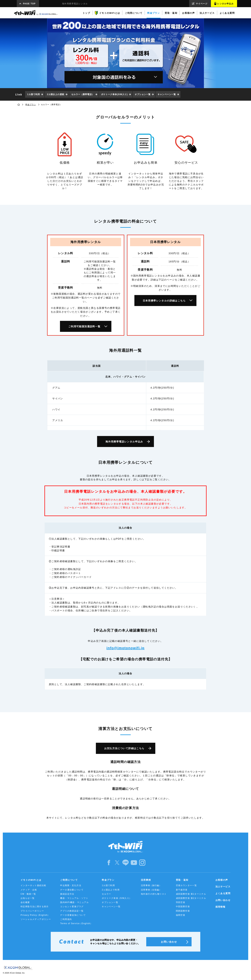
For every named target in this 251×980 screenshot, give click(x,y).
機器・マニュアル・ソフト (74, 898)
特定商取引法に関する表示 (35, 907)
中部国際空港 (183, 907)
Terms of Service (76, 924)
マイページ (202, 4)
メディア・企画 (29, 890)
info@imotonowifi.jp (125, 648)
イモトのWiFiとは (31, 880)
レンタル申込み (225, 4)
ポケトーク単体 (117, 898)
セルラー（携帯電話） (83, 94)
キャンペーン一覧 (167, 94)
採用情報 (220, 907)
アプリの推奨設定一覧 (72, 911)
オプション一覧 (143, 94)
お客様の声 (222, 880)
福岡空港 (181, 915)
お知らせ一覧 (28, 898)
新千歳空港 (182, 890)
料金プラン (31, 105)
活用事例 (146, 880)
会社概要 (25, 902)
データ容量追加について (73, 915)
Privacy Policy (35, 915)
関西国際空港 (183, 911)
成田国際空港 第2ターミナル (191, 898)
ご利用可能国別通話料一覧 (84, 326)
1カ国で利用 (34, 94)
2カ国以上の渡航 (56, 94)
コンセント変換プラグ (72, 907)
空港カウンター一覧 (186, 885)
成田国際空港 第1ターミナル (191, 894)
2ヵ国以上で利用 (111, 890)
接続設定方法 (67, 894)
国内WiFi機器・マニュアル (74, 902)
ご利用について (69, 880)
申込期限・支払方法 (71, 885)
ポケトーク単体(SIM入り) (114, 94)
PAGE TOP (29, 4)
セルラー (107, 894)
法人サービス (223, 887)
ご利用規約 (66, 919)
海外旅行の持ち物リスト (154, 894)
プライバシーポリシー (32, 911)
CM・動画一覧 (28, 894)
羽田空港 (181, 902)
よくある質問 (223, 893)
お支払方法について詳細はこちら (124, 748)
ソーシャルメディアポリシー (36, 919)
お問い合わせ (223, 900)
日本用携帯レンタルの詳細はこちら (164, 301)
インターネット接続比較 (33, 885)
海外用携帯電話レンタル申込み (124, 442)
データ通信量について (72, 890)
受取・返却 (182, 880)
